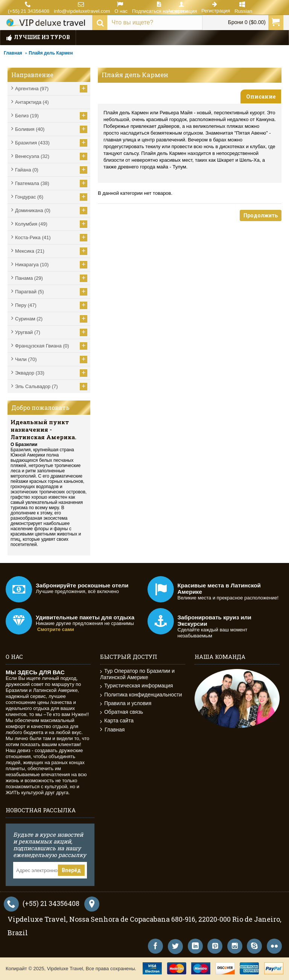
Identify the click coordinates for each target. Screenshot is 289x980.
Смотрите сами (56, 629)
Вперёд (71, 870)
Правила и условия (126, 703)
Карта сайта (117, 721)
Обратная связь (122, 712)
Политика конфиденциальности (141, 695)
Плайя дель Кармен (51, 53)
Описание (261, 96)
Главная (13, 53)
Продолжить (261, 215)
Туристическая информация (137, 686)
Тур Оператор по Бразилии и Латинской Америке (137, 674)
